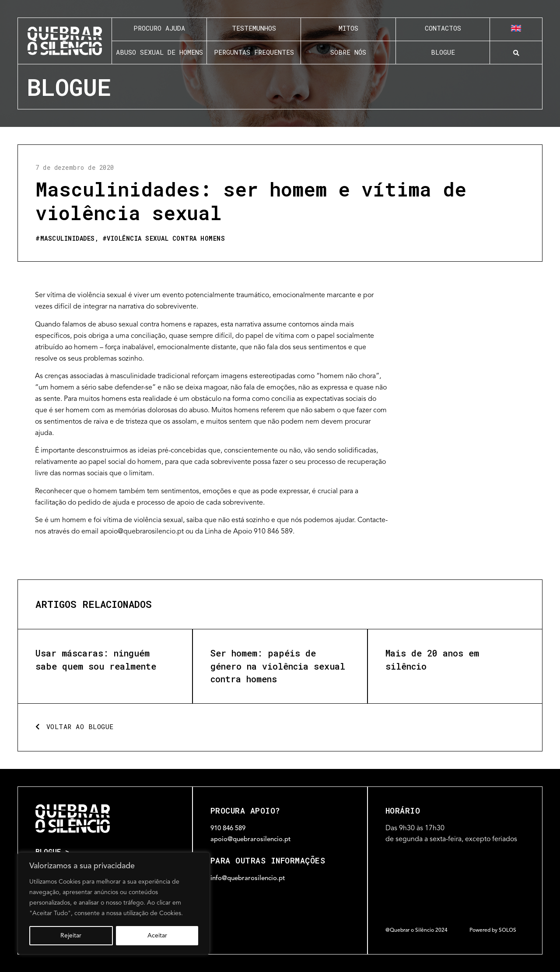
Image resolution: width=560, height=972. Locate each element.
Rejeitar (71, 936)
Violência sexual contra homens (166, 238)
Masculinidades (68, 238)
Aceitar (157, 936)
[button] (516, 53)
